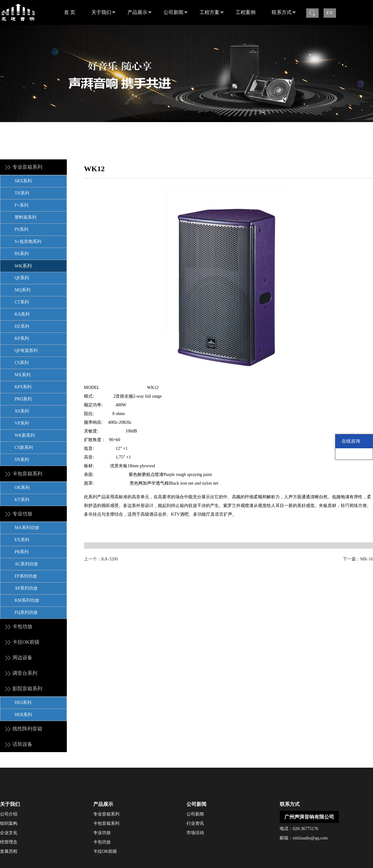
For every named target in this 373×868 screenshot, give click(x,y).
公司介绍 (9, 814)
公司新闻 (176, 12)
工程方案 (212, 12)
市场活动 (195, 833)
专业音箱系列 (106, 814)
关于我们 (104, 12)
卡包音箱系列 (106, 823)
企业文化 (9, 833)
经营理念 (9, 842)
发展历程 (9, 851)
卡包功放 (102, 842)
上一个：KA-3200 (101, 559)
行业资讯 (195, 823)
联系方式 (284, 12)
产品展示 (140, 12)
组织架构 (9, 823)
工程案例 (246, 12)
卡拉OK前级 (105, 851)
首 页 (70, 12)
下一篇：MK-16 (358, 559)
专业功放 (102, 833)
